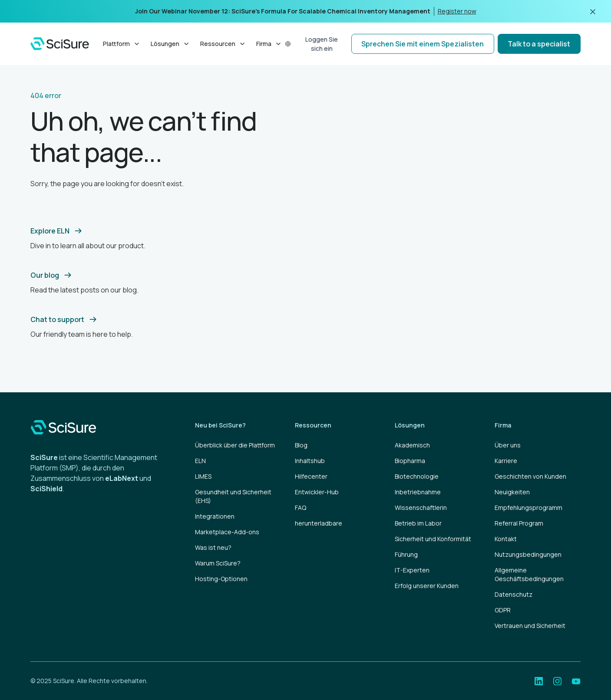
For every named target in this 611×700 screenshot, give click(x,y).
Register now (457, 11)
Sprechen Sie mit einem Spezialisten (423, 44)
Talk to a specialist (539, 44)
